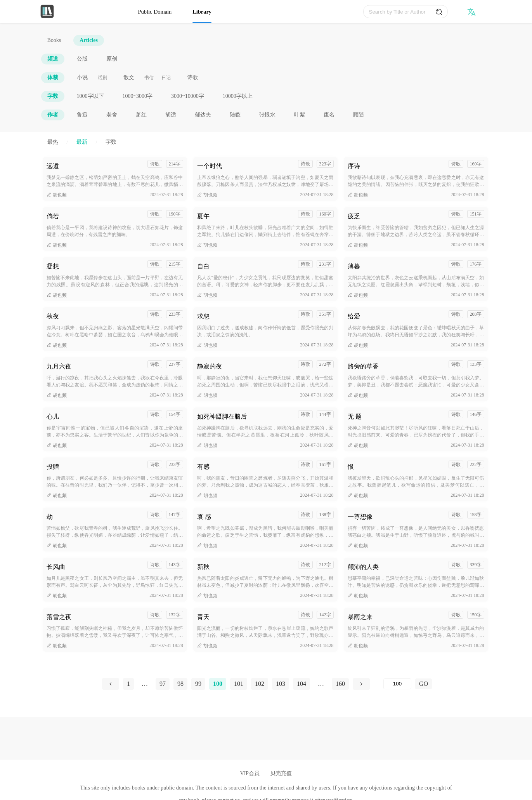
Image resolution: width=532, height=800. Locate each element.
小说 (82, 77)
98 (180, 684)
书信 (149, 78)
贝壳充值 (281, 773)
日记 (166, 78)
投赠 (53, 467)
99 (198, 684)
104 (302, 684)
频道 (53, 59)
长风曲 (56, 567)
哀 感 (204, 517)
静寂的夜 (210, 366)
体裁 (53, 77)
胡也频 (57, 195)
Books (54, 40)
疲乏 (354, 216)
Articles (89, 40)
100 (218, 684)
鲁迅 (82, 115)
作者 (53, 115)
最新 (82, 142)
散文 (129, 77)
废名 (329, 115)
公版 (82, 59)
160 (340, 684)
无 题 (355, 417)
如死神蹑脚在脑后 (222, 417)
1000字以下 (90, 96)
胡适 (171, 115)
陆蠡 (235, 115)
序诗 (354, 166)
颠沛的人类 (363, 567)
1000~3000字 (138, 96)
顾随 (359, 115)
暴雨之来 (360, 617)
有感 (203, 467)
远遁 (53, 166)
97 (163, 684)
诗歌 (192, 77)
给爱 (354, 316)
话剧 (102, 78)
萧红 (141, 115)
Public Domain (155, 12)
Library (202, 12)
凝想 (53, 266)
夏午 (203, 216)
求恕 (203, 316)
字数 (53, 96)
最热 (53, 142)
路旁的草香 (363, 366)
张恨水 (267, 115)
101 (239, 684)
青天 (203, 617)
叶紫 (300, 115)
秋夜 (53, 316)
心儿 (53, 417)
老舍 (112, 115)
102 (260, 684)
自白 (203, 266)
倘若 (53, 216)
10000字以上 (238, 96)
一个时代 (210, 166)
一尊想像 (360, 517)
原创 (112, 59)
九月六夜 (59, 366)
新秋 (203, 567)
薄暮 (354, 266)
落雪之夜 (59, 617)
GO (424, 684)
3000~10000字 (188, 96)
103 (281, 684)
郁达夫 (203, 115)
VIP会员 (250, 773)
